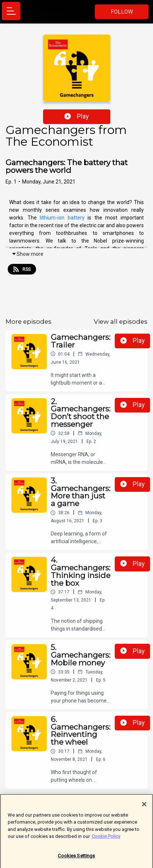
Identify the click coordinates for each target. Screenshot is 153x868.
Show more (27, 254)
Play (76, 116)
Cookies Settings (76, 859)
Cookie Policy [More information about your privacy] (106, 839)
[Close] (144, 807)
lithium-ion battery (62, 218)
